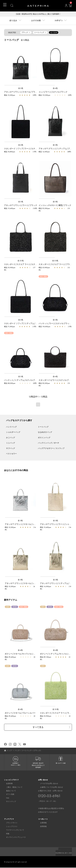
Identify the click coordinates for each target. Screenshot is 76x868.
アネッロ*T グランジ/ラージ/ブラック (21, 206)
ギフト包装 (8, 795)
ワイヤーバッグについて (13, 830)
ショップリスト (10, 827)
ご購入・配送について (12, 788)
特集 (6, 834)
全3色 (21, 89)
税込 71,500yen (10, 327)
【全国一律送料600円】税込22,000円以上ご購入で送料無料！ (38, 14)
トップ (9, 751)
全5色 (55, 202)
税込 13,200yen (10, 95)
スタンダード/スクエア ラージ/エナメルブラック (25, 265)
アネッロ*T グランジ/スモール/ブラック (22, 92)
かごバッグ (11, 438)
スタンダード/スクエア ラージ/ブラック (56, 265)
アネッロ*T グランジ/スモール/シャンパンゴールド (27, 584)
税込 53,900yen (10, 268)
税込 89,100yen (46, 657)
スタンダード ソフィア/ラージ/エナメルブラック (25, 149)
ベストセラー (11, 454)
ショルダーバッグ (13, 432)
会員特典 (7, 784)
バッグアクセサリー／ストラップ (51, 449)
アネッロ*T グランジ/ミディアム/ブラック (57, 149)
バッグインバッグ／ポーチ (49, 443)
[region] (21, 65)
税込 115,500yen (44, 95)
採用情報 (41, 827)
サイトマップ (9, 802)
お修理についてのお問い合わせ (49, 788)
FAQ (6, 798)
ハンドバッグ (11, 427)
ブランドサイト (10, 823)
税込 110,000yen (44, 327)
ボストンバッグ (44, 438)
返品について (9, 791)
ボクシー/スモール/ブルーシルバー (20, 713)
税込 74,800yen (10, 152)
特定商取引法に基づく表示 (62, 853)
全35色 (21, 261)
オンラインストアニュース (14, 838)
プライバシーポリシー (64, 851)
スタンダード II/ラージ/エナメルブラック (56, 380)
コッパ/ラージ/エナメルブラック (53, 92)
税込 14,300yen (44, 152)
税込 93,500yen (44, 209)
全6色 (20, 650)
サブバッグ (11, 449)
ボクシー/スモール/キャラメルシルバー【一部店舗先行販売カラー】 (34, 654)
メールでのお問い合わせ (47, 784)
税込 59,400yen (10, 657)
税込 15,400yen (10, 209)
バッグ (17, 751)
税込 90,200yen (44, 384)
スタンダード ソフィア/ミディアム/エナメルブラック (27, 324)
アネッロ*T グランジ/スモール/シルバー (22, 524)
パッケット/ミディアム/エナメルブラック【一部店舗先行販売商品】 (34, 380)
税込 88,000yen (10, 384)
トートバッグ (43, 427)
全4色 (55, 89)
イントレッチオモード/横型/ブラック (55, 206)
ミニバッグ (11, 443)
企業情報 (41, 823)
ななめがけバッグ (45, 432)
